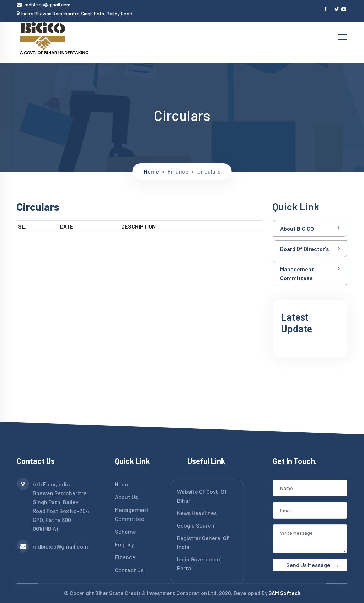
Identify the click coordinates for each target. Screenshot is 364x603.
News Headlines (197, 513)
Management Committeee (297, 273)
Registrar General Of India (203, 542)
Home (122, 484)
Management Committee (132, 514)
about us (126, 497)
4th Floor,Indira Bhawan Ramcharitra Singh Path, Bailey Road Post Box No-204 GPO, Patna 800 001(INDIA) (53, 506)
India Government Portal (200, 564)
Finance (125, 557)
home (151, 171)
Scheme (125, 531)
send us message (312, 565)
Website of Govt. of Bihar (202, 496)
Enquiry (124, 544)
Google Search (196, 525)
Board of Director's (305, 249)
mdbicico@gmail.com (47, 4)
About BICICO (297, 228)
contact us (129, 570)
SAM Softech (284, 593)
